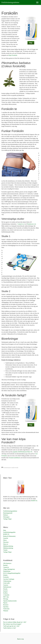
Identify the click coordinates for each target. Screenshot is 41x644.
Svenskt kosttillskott (14, 458)
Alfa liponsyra (7, 563)
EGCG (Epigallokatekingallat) (12, 573)
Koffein (5, 593)
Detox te (6, 544)
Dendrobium (7, 571)
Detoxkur (6, 542)
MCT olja (6, 597)
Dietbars (6, 515)
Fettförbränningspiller (9, 532)
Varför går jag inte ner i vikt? (11, 626)
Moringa (6, 599)
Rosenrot (6, 605)
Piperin (5, 603)
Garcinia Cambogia (9, 579)
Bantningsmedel (8, 513)
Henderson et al (31, 224)
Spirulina (6, 607)
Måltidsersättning (8, 546)
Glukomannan (7, 581)
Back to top (21, 639)
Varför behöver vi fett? (10, 628)
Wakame (6, 611)
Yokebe (5, 550)
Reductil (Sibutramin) (9, 536)
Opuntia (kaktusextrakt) (10, 601)
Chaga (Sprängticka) (9, 569)
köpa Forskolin (13, 55)
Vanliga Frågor (7, 519)
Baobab (5, 565)
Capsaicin (6, 567)
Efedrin (5, 575)
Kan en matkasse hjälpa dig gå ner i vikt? (15, 622)
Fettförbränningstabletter (10, 2)
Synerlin (6, 538)
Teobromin (6, 609)
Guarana (6, 585)
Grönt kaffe (7, 583)
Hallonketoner (7, 587)
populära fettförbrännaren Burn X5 (23, 452)
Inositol (5, 591)
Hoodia (5, 589)
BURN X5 (34, 501)
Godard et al (21, 224)
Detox (5, 540)
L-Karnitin (6, 595)
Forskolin (6, 577)
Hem (5, 530)
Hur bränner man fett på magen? (12, 624)
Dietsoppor (6, 517)
